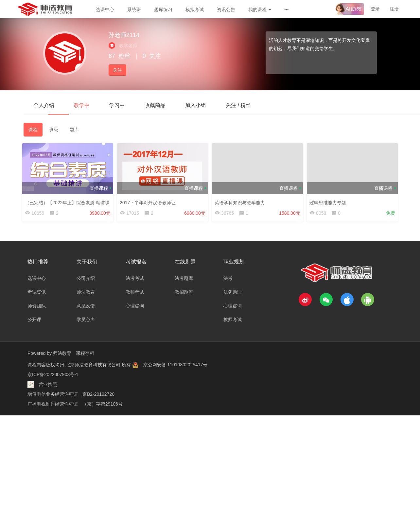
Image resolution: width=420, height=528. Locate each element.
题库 (74, 130)
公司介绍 (86, 278)
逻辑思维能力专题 (329, 201)
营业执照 (48, 384)
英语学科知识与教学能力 (241, 201)
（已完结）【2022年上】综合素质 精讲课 (69, 201)
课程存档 (85, 353)
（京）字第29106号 (103, 404)
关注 (117, 70)
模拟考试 (195, 9)
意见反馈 (86, 306)
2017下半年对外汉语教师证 (149, 201)
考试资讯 (37, 292)
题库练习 (163, 9)
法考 (228, 278)
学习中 (117, 105)
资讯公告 (226, 9)
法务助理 (233, 292)
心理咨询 (135, 306)
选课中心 (105, 9)
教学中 (82, 105)
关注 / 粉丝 (238, 105)
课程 (33, 130)
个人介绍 (44, 105)
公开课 (34, 319)
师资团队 (37, 306)
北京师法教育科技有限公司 (94, 365)
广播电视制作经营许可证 (53, 404)
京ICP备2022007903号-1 (53, 374)
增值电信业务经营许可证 (53, 394)
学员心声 (86, 319)
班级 (54, 130)
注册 (394, 9)
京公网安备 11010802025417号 (175, 365)
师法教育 (86, 292)
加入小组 (196, 105)
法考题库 (184, 278)
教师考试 (135, 292)
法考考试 (135, 278)
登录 (375, 9)
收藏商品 (155, 105)
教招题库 (184, 292)
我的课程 (260, 9)
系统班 (134, 9)
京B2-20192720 (98, 394)
